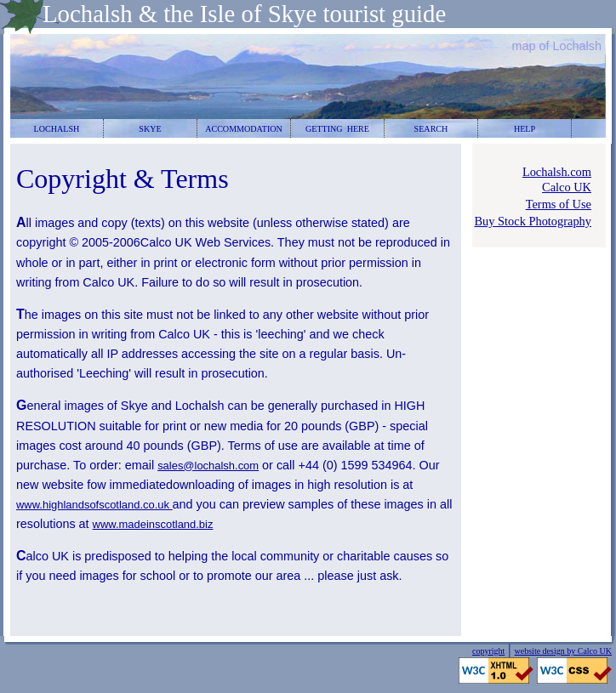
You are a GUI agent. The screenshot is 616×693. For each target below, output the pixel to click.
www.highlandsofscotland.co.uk (94, 505)
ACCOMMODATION (244, 129)
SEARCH (431, 129)
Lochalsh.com (557, 172)
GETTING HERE (337, 129)
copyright (488, 651)
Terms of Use (559, 204)
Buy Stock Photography (533, 221)
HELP (525, 129)
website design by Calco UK (563, 651)
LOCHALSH (57, 129)
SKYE (150, 129)
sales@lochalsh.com (208, 466)
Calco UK (567, 187)
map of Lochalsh (556, 46)
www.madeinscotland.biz (153, 524)
